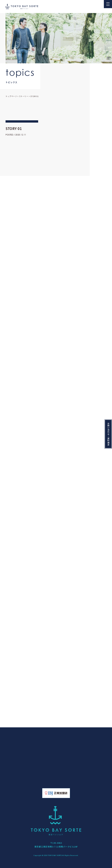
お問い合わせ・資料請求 (108, 434)
